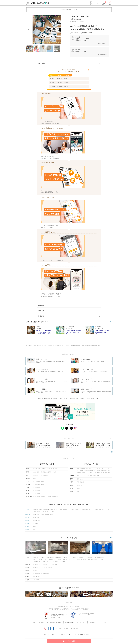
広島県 (39, 491)
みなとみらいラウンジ (45, 565)
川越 (81, 483)
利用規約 (45, 621)
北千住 (92, 472)
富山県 (35, 488)
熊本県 (42, 498)
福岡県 (35, 498)
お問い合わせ (90, 621)
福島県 (42, 482)
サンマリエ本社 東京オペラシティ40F (56, 562)
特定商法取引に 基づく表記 (56, 621)
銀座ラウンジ (47, 558)
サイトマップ (98, 621)
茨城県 (51, 470)
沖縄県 (58, 498)
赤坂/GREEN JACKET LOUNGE (95, 560)
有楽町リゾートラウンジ (64, 558)
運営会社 (38, 621)
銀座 (84, 470)
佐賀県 (39, 498)
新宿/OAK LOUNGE (37, 560)
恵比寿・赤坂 (100, 470)
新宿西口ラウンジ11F (38, 558)
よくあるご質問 (80, 621)
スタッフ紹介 (65, 399)
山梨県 (39, 485)
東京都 (35, 470)
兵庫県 (42, 473)
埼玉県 (47, 470)
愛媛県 (39, 495)
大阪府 (35, 473)
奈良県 (50, 473)
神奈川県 (39, 470)
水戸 (82, 486)
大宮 (78, 483)
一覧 (111, 452)
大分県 (46, 498)
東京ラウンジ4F (74, 558)
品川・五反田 (80, 472)
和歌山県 (54, 473)
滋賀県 (46, 473)
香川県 (35, 495)
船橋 (82, 480)
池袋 (108, 470)
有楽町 (81, 470)
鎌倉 (98, 477)
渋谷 (109, 472)
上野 (85, 472)
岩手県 (35, 482)
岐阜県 (42, 476)
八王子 (87, 474)
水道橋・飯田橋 (101, 474)
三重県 (46, 476)
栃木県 (54, 470)
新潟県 (35, 485)
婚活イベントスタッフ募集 (77, 399)
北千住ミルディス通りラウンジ (50, 560)
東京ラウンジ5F (54, 558)
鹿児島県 (54, 498)
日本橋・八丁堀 (93, 474)
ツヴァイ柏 (42, 568)
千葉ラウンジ (36, 568)
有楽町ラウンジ (82, 558)
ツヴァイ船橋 (48, 568)
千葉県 (43, 470)
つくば (79, 486)
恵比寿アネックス (101, 558)
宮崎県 (50, 498)
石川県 (39, 488)
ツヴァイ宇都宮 (36, 578)
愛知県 (35, 476)
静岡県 (39, 476)
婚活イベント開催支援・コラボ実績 (50, 399)
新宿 (78, 470)
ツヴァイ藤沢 (54, 565)
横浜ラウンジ (36, 565)
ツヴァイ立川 (77, 560)
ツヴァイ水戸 (46, 575)
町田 (102, 472)
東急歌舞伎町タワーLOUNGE (40, 562)
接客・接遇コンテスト (91, 399)
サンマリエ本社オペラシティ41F (66, 560)
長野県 (42, 485)
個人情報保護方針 (70, 621)
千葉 (78, 480)
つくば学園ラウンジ (37, 575)
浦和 (83, 483)
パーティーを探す (69, 641)
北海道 (35, 479)
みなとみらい (83, 477)
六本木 (105, 470)
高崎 (78, 492)
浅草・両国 (108, 474)
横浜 (78, 477)
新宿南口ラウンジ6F (91, 558)
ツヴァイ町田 (84, 560)
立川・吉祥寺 (97, 472)
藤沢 (95, 477)
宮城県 (39, 482)
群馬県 (58, 470)
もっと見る (109, 322)
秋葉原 (88, 472)
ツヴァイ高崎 (36, 581)
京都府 (39, 473)
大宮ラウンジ (36, 572)
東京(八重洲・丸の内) (91, 470)
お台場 (83, 474)
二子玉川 (105, 472)
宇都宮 (79, 489)
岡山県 (35, 491)
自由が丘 (79, 474)
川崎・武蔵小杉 (90, 477)
